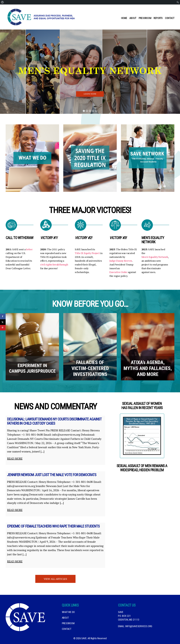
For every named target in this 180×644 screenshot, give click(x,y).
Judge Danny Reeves (121, 261)
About (133, 18)
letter (29, 249)
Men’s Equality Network (155, 257)
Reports (158, 18)
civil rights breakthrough (54, 264)
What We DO (68, 612)
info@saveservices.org (139, 626)
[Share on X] (3, 322)
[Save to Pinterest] (3, 328)
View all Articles (55, 579)
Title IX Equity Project (87, 253)
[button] (90, 72)
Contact (170, 18)
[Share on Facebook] (3, 316)
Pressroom (145, 18)
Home (124, 18)
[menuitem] (2, 2)
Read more (15, 458)
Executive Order (118, 272)
